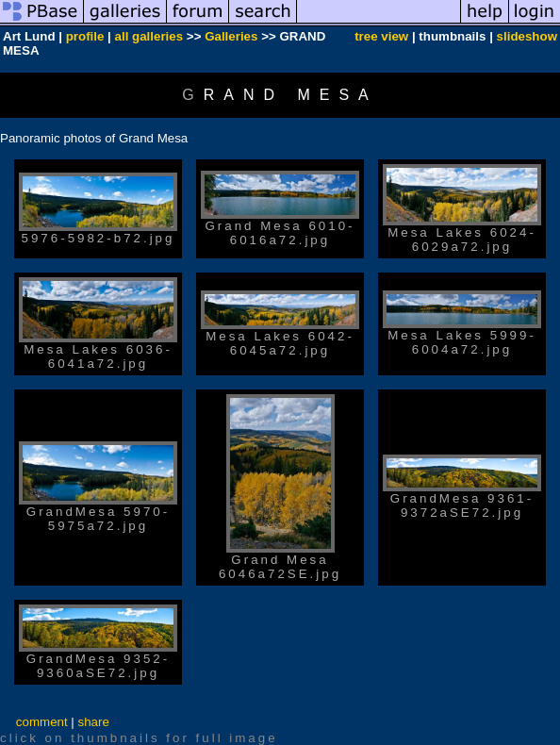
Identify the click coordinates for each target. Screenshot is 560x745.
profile (85, 36)
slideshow (527, 36)
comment (42, 722)
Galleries (231, 36)
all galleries (149, 36)
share (94, 722)
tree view (381, 36)
